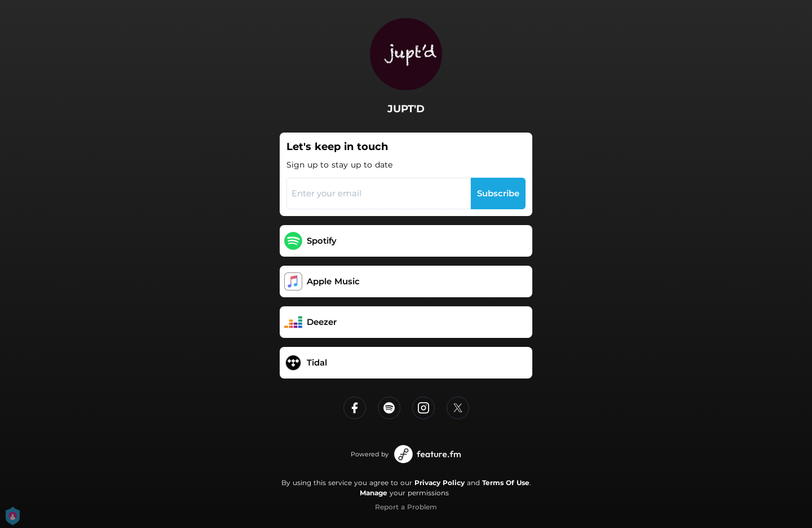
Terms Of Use (506, 483)
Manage (374, 493)
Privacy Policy (440, 483)
